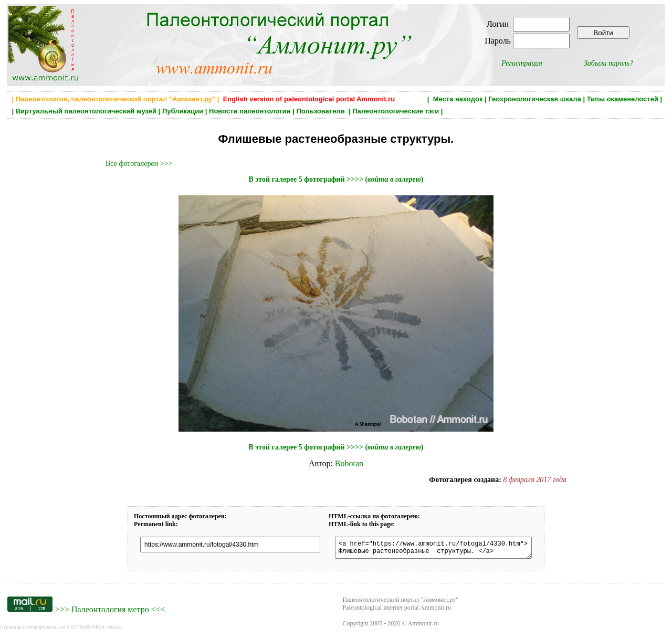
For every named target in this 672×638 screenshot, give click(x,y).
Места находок (458, 99)
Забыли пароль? (608, 63)
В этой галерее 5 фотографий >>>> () (336, 179)
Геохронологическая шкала (534, 99)
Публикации (183, 111)
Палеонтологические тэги (396, 111)
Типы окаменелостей (623, 99)
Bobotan (349, 463)
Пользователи (321, 111)
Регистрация (522, 63)
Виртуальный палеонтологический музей (86, 111)
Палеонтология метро (110, 613)
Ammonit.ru (423, 626)
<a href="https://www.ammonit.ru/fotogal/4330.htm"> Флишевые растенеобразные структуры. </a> (433, 549)
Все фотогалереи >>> (139, 164)
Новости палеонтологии (250, 111)
